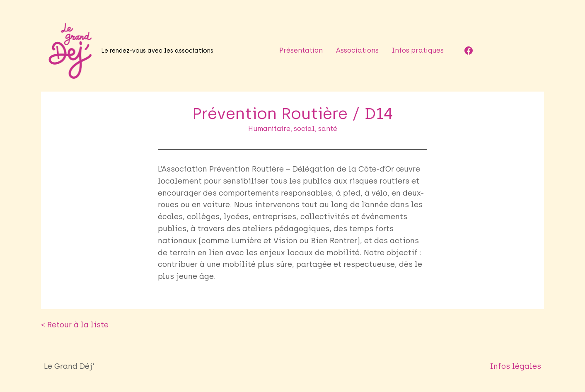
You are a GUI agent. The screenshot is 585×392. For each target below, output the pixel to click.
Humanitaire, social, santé (293, 129)
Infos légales (515, 366)
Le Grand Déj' (69, 366)
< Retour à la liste (75, 325)
